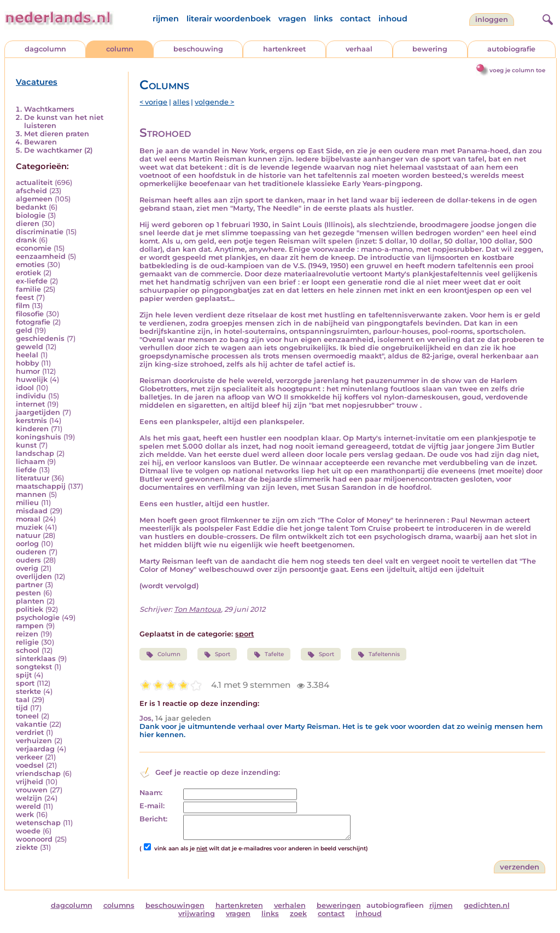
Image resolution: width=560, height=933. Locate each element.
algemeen (34, 199)
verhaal (359, 49)
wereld (28, 806)
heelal (27, 355)
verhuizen (34, 741)
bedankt (31, 207)
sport (25, 683)
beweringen (339, 905)
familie (28, 289)
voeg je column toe (517, 70)
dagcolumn (45, 49)
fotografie (33, 322)
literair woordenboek (229, 19)
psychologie (38, 618)
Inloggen (492, 19)
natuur (28, 535)
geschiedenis (40, 338)
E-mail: (152, 806)
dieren (28, 224)
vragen (292, 19)
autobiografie (511, 49)
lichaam (30, 462)
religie (27, 642)
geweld (30, 347)
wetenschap (38, 823)
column (120, 49)
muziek (29, 527)
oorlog (27, 544)
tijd (22, 708)
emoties (30, 265)
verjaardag (35, 749)
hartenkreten (239, 905)
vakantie (31, 724)
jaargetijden (38, 412)
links (323, 19)
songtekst (34, 667)
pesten (28, 593)
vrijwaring (197, 914)
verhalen (290, 905)
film (23, 306)
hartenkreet (284, 49)
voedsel (30, 765)
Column (163, 654)
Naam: (151, 793)
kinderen (32, 429)
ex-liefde (32, 281)
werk (25, 815)
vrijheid (30, 782)
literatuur (33, 478)
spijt (24, 675)
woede (28, 831)
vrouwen (32, 790)
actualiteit (34, 182)
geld (24, 330)
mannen (31, 494)
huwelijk (32, 379)
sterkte (28, 691)
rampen (30, 626)
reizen (27, 634)
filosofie (30, 314)
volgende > (214, 102)
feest (25, 297)
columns (119, 905)
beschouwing (198, 49)
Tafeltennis (379, 654)
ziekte (27, 847)
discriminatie (40, 232)
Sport (217, 654)
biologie (31, 215)
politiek (30, 609)
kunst (26, 445)
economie (34, 248)
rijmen (166, 19)
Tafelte (269, 654)
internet (30, 404)
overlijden (34, 576)
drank (26, 240)
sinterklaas (36, 659)
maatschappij (41, 486)
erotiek (28, 273)
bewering (430, 49)
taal (23, 700)
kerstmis (31, 421)
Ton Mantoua (197, 609)
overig (27, 568)
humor (28, 371)
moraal (28, 519)
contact (355, 19)
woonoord (34, 839)
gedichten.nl (487, 905)
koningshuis (39, 437)
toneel (27, 716)
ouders (28, 560)
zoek (298, 914)
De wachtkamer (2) (58, 150)
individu (31, 396)
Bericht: (153, 819)
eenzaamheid (41, 256)
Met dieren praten (57, 134)
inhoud (393, 19)
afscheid (31, 191)
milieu (27, 503)
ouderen (31, 552)
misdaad (32, 511)
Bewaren (40, 142)
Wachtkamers (49, 109)
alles (181, 102)
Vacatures (37, 82)
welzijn (29, 798)
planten (30, 601)
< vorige (153, 102)
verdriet (30, 732)
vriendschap (38, 773)
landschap (35, 453)
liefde (26, 470)
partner (29, 585)
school (28, 650)
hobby (27, 363)
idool (25, 388)
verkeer (29, 757)
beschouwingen (175, 905)
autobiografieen (395, 905)
